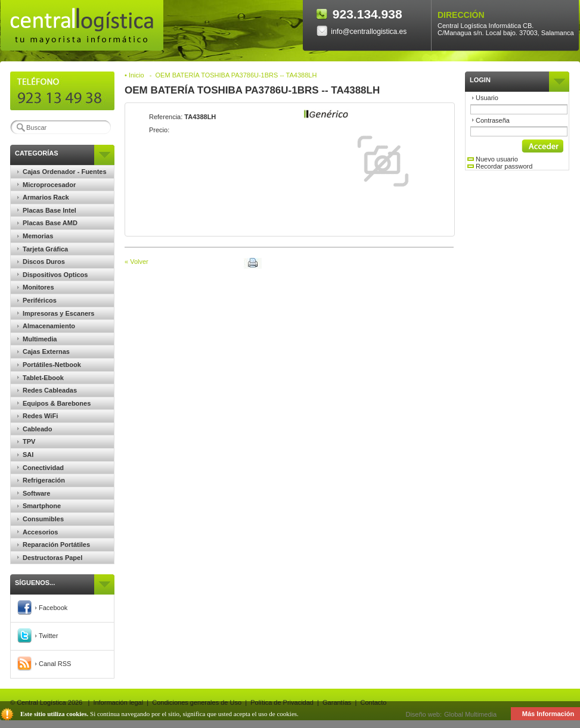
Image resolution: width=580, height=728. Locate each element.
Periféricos (37, 300)
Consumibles (41, 519)
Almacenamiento (46, 326)
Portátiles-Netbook (49, 365)
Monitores (36, 287)
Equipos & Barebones (54, 403)
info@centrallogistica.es (362, 32)
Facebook (42, 608)
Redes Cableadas (47, 390)
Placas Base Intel (47, 210)
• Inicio (134, 75)
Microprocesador (46, 185)
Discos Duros (41, 262)
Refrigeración (41, 480)
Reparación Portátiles (54, 545)
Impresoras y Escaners (56, 313)
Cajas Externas (44, 351)
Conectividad (41, 468)
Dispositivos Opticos (52, 275)
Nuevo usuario (493, 159)
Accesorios (38, 532)
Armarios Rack (43, 197)
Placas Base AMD (47, 223)
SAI (25, 455)
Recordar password (500, 166)
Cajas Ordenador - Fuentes (62, 172)
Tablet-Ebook (41, 378)
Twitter (38, 636)
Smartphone (39, 506)
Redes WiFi (38, 416)
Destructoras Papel (50, 558)
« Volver (137, 262)
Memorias (35, 236)
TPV (26, 441)
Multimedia (37, 339)
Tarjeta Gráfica (43, 249)
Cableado (35, 429)
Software (34, 493)
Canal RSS (44, 664)
